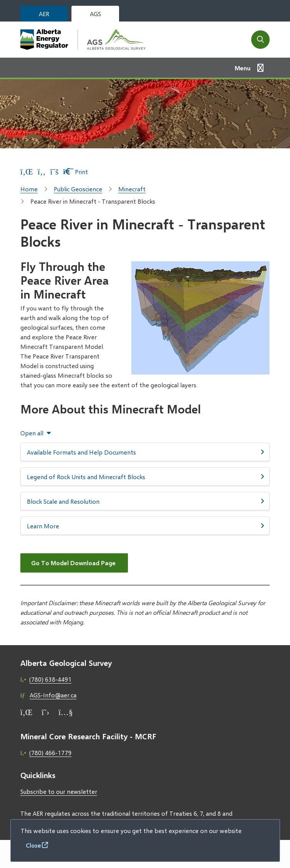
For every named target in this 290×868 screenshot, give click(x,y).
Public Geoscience (78, 189)
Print (76, 172)
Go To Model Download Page (74, 563)
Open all (32, 433)
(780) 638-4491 (50, 679)
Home (29, 189)
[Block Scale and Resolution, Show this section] (145, 501)
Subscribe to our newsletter (59, 791)
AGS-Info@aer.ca (53, 695)
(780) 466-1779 (50, 753)
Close (33, 845)
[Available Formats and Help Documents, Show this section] (145, 452)
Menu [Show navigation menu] (243, 68)
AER (44, 14)
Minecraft (132, 189)
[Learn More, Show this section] (145, 526)
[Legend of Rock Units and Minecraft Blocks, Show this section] (145, 476)
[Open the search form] (260, 40)
